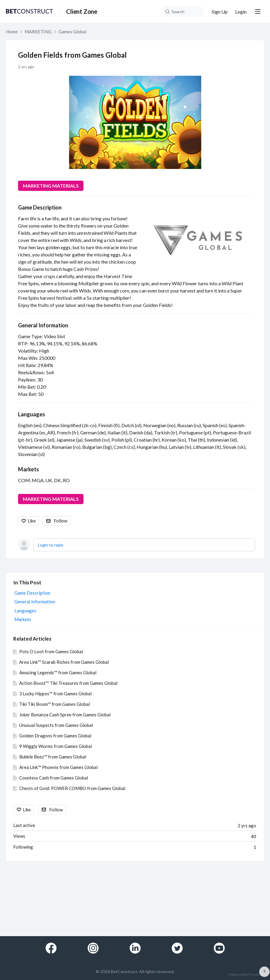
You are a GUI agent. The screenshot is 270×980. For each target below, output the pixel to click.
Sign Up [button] (220, 12)
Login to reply (51, 545)
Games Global (72, 32)
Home (12, 32)
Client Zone (82, 11)
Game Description (40, 207)
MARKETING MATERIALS (51, 186)
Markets (29, 469)
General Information (43, 325)
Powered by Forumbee (247, 975)
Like (32, 521)
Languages (32, 414)
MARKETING (38, 32)
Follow (61, 521)
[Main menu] (258, 11)
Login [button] (241, 12)
